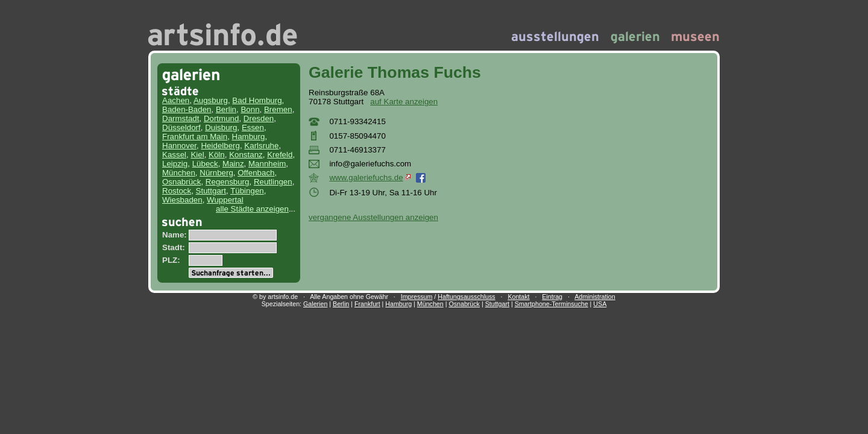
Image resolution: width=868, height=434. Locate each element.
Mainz (233, 164)
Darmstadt (181, 118)
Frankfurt (367, 304)
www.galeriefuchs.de (370, 178)
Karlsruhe (261, 146)
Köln (217, 155)
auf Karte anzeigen (404, 102)
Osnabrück (181, 182)
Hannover (179, 146)
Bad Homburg (257, 100)
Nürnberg (216, 173)
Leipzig (175, 164)
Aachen (176, 100)
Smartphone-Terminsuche (552, 304)
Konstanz (246, 155)
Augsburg (211, 100)
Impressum (417, 297)
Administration (595, 297)
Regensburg (228, 182)
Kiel (197, 155)
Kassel (174, 155)
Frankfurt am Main (195, 137)
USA (600, 304)
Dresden (259, 118)
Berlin (226, 109)
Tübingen (247, 191)
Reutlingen (273, 182)
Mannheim (267, 164)
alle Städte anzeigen (252, 209)
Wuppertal (225, 200)
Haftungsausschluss (466, 297)
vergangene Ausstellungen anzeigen (373, 217)
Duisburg (221, 127)
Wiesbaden (182, 200)
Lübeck (205, 164)
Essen (253, 127)
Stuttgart (211, 191)
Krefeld (280, 155)
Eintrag (552, 297)
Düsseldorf (181, 127)
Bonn (250, 109)
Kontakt (518, 297)
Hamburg (249, 137)
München (179, 173)
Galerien (315, 304)
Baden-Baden (187, 109)
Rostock (177, 191)
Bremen (278, 109)
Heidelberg (220, 146)
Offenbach (256, 173)
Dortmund (222, 118)
